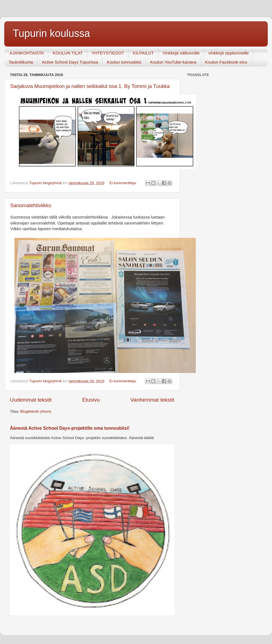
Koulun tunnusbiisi (124, 62)
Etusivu (91, 400)
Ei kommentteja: (124, 183)
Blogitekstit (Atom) (36, 411)
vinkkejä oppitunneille (229, 53)
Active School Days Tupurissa (70, 62)
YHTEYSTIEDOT (108, 53)
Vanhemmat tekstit (152, 400)
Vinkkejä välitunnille (181, 53)
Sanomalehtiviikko (31, 205)
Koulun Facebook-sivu (226, 62)
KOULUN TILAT (68, 53)
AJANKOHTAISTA (27, 53)
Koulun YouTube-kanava (173, 62)
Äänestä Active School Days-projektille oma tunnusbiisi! (70, 428)
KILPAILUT (143, 53)
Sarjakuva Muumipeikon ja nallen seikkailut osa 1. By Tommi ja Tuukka (90, 86)
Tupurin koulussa (51, 33)
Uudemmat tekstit (31, 400)
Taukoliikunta (21, 62)
